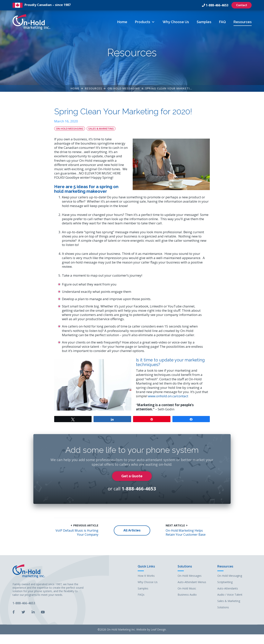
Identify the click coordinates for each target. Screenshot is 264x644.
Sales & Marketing (101, 129)
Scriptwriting (225, 582)
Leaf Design (158, 629)
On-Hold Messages (190, 576)
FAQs (141, 595)
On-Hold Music (187, 589)
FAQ (222, 22)
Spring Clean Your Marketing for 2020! (178, 88)
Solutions (185, 567)
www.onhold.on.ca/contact (168, 396)
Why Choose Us (176, 22)
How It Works (146, 576)
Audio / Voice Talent (230, 595)
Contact (242, 5)
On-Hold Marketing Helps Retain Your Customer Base (186, 533)
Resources (243, 22)
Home (122, 22)
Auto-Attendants (228, 589)
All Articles (132, 530)
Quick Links (146, 567)
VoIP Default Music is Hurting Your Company (77, 533)
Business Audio (187, 595)
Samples (204, 22)
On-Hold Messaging (124, 88)
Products (145, 22)
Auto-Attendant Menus (192, 582)
